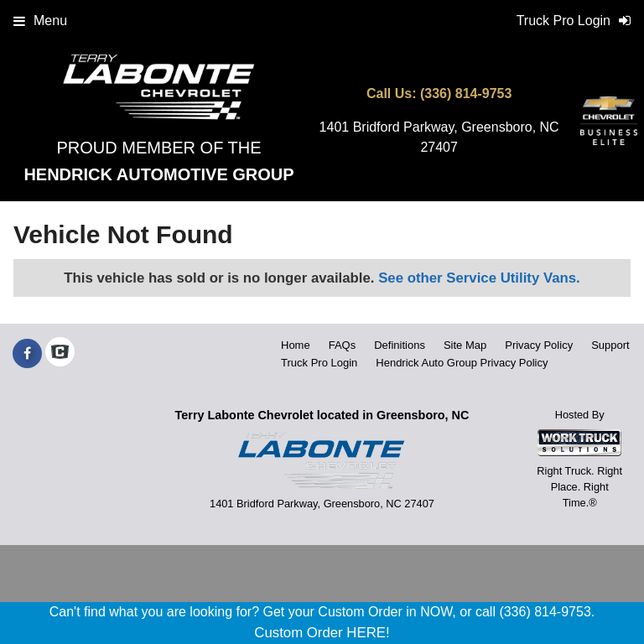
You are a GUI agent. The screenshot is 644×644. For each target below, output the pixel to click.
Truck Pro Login (319, 363)
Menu (40, 21)
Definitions (400, 345)
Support (610, 345)
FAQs (343, 345)
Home (296, 345)
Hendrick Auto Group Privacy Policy (462, 363)
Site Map (465, 345)
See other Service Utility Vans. (479, 278)
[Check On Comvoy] (60, 354)
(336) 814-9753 (466, 93)
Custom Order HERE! (322, 633)
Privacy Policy (539, 345)
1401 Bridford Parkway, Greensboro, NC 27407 (439, 137)
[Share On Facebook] (27, 354)
